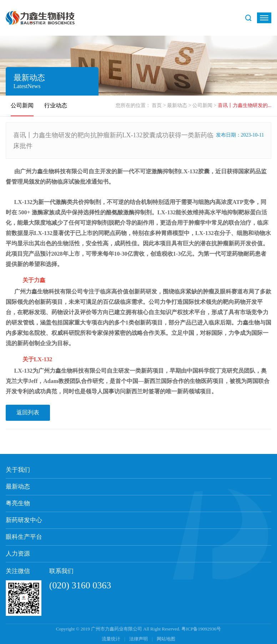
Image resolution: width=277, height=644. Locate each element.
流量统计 (111, 639)
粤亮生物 (18, 503)
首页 (157, 105)
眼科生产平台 (24, 537)
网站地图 (166, 639)
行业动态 (56, 105)
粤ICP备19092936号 (201, 629)
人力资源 (18, 554)
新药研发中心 (24, 520)
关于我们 (18, 470)
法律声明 (139, 639)
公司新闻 (202, 105)
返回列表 (28, 412)
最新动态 (177, 105)
